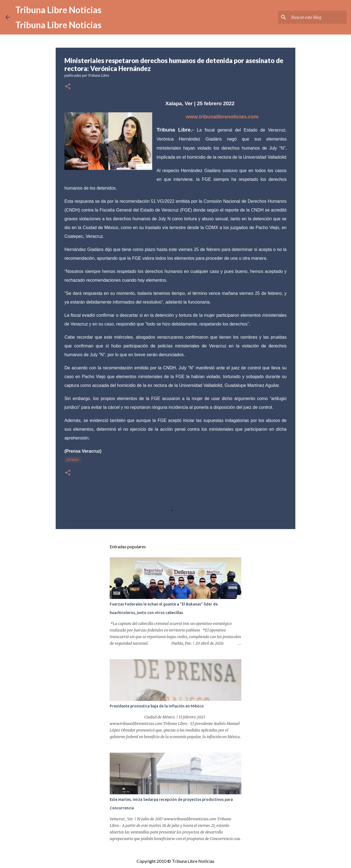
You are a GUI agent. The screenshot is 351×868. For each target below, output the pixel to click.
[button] (68, 87)
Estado (73, 460)
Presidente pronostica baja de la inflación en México (157, 706)
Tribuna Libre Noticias (58, 10)
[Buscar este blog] (318, 17)
